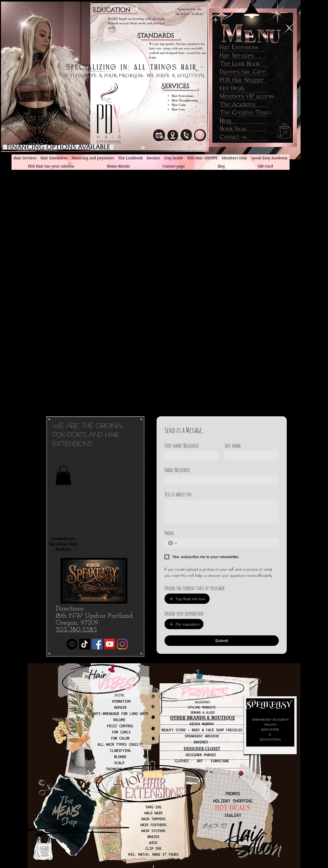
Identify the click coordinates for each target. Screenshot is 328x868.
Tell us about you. (178, 494)
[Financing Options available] (58, 147)
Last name (233, 445)
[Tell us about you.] (222, 511)
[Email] (220, 480)
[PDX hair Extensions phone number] (186, 135)
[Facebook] (97, 644)
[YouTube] (110, 644)
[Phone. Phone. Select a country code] (173, 543)
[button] (286, 136)
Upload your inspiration (184, 613)
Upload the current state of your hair (194, 588)
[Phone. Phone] (227, 543)
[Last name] (250, 456)
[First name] (190, 456)
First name (182, 445)
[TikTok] (85, 644)
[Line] (72, 644)
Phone (169, 533)
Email (177, 470)
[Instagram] (122, 644)
